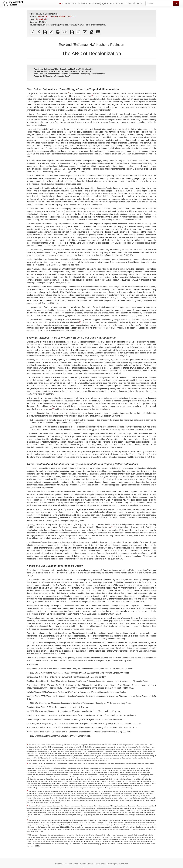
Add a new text (122, 864)
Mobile (111, 864)
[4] (53, 408)
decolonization (42, 19)
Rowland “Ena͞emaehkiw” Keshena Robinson (56, 17)
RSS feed (68, 864)
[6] (112, 527)
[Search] (159, 3)
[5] (108, 408)
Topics (91, 864)
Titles (76, 864)
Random (59, 864)
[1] (68, 93)
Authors (83, 864)
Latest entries (101, 864)
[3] (80, 322)
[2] (92, 96)
